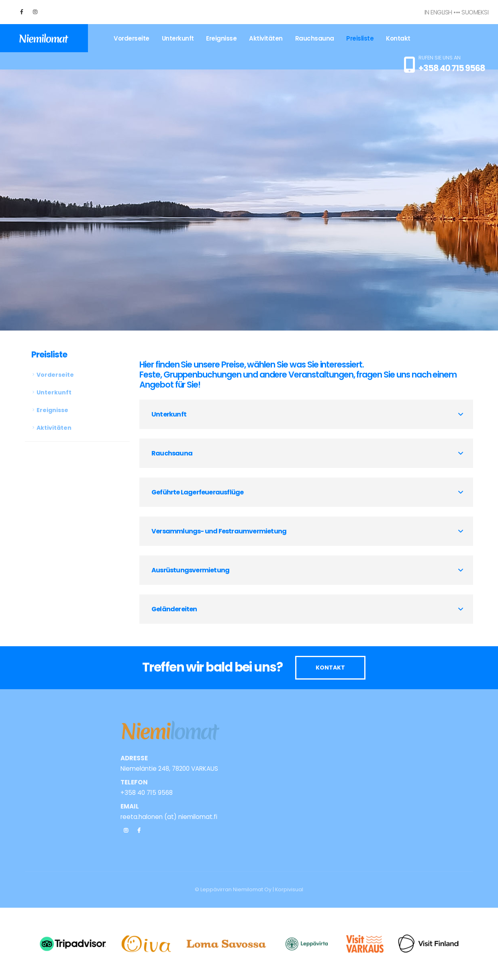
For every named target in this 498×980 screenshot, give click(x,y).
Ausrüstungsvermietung (190, 570)
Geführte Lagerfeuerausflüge (197, 492)
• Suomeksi (473, 12)
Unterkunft (178, 38)
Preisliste (360, 38)
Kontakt (398, 38)
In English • (440, 12)
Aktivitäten (266, 38)
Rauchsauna (315, 38)
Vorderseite (132, 38)
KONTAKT (330, 668)
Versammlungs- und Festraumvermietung (219, 531)
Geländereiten (174, 609)
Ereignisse (221, 38)
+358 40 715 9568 (452, 68)
